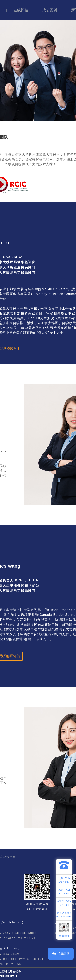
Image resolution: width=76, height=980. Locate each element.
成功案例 (50, 10)
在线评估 (21, 10)
